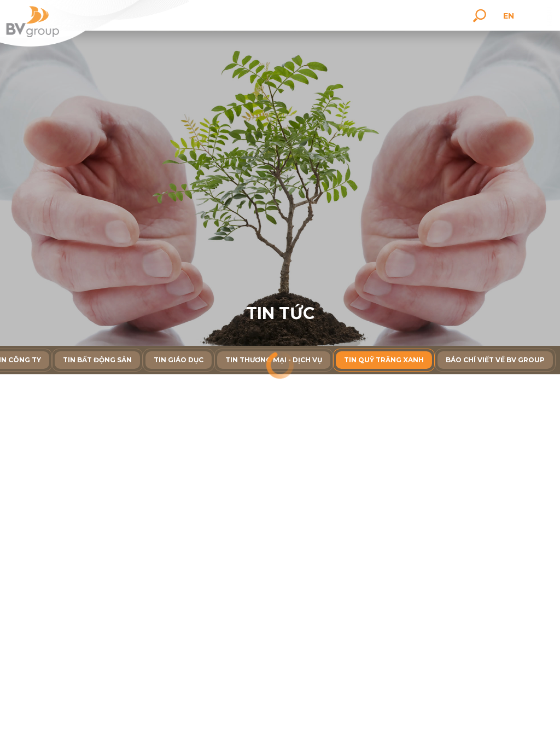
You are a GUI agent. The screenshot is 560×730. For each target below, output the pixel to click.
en (510, 16)
